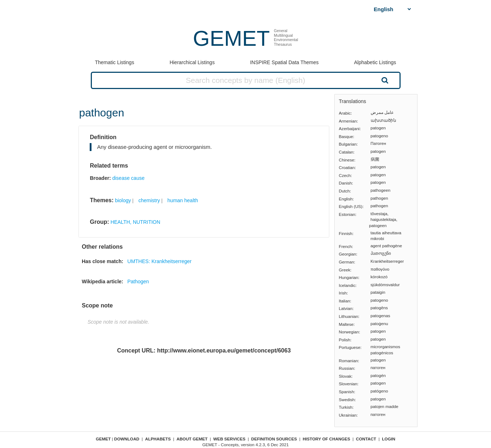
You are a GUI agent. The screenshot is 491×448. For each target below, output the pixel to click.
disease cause (129, 178)
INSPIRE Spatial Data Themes (284, 62)
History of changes (326, 439)
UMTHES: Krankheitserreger (160, 261)
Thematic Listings (114, 62)
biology (123, 200)
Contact (366, 439)
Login (389, 439)
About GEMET (192, 439)
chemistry (149, 200)
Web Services (229, 439)
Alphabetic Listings (375, 62)
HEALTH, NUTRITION (135, 222)
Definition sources (274, 439)
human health (183, 200)
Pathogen (138, 281)
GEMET (231, 38)
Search (384, 80)
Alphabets (158, 439)
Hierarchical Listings (192, 62)
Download (127, 439)
